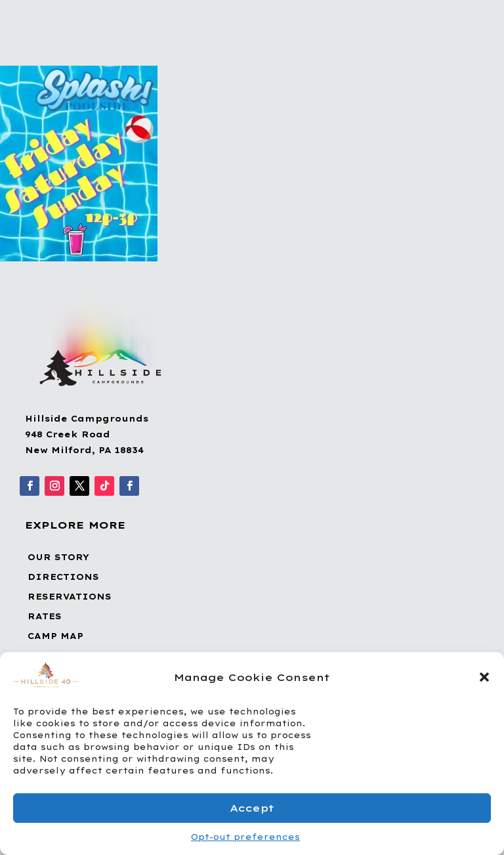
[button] (484, 677)
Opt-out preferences (245, 837)
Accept (252, 808)
